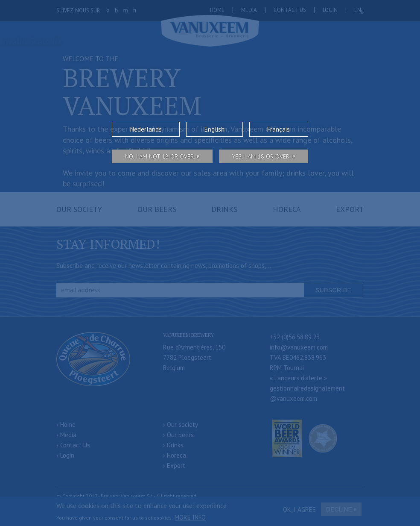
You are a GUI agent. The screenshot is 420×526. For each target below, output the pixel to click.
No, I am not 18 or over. (160, 156)
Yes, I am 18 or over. (261, 156)
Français (279, 129)
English (214, 129)
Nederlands (146, 129)
